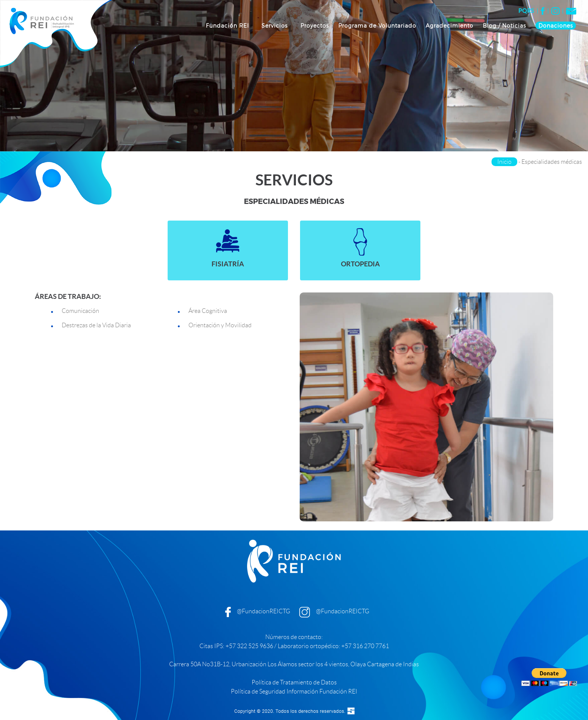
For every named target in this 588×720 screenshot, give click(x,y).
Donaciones (556, 26)
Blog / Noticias (504, 26)
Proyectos (315, 26)
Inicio (504, 162)
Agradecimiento (450, 26)
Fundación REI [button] (228, 26)
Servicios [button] (275, 26)
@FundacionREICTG (264, 611)
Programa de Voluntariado (377, 26)
